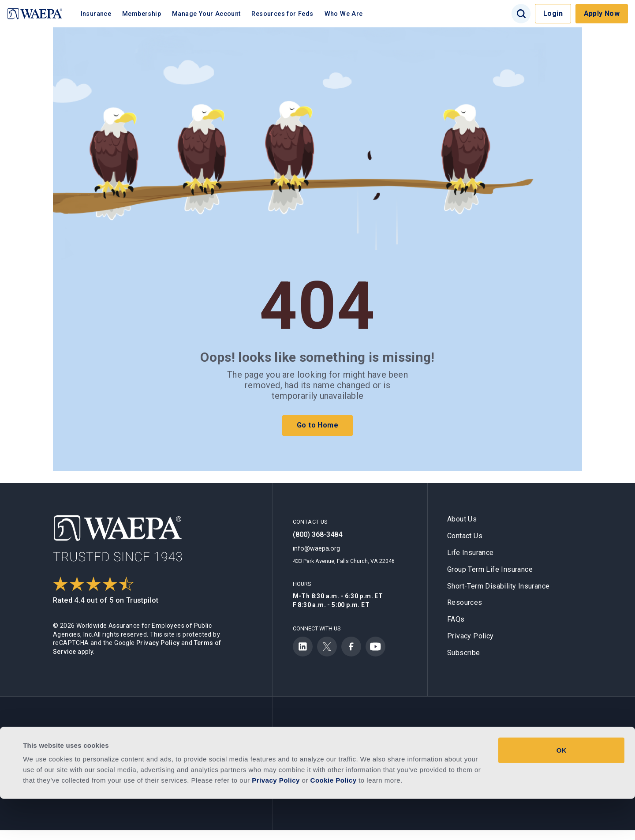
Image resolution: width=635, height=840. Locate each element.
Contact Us (465, 536)
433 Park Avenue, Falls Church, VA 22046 (344, 561)
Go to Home (317, 425)
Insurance (105, 14)
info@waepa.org (316, 548)
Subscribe (464, 653)
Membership (151, 14)
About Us (462, 519)
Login (553, 13)
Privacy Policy (158, 643)
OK (562, 791)
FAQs (456, 619)
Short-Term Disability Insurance (498, 586)
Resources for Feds (292, 14)
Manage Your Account (216, 14)
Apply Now (602, 13)
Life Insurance (471, 553)
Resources (465, 602)
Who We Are (353, 14)
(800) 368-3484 (317, 534)
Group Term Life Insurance (490, 569)
